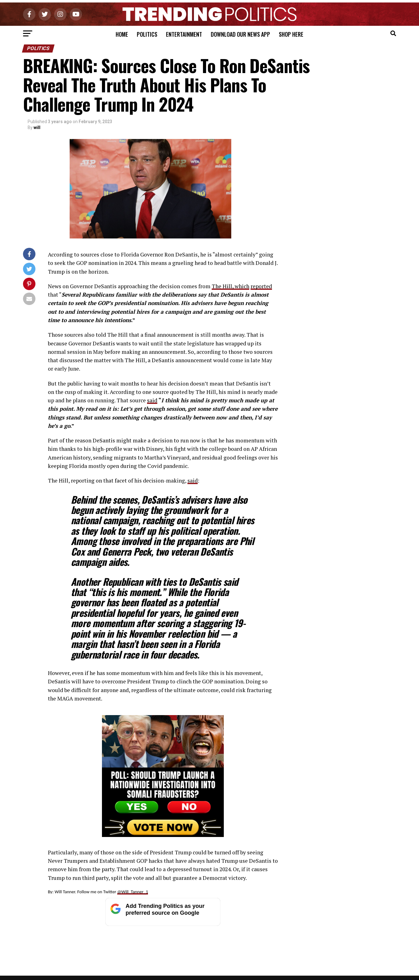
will (37, 127)
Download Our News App (240, 34)
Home (122, 34)
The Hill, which (230, 286)
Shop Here (291, 34)
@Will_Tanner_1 (133, 892)
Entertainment (184, 34)
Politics (147, 34)
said (152, 400)
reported (261, 286)
